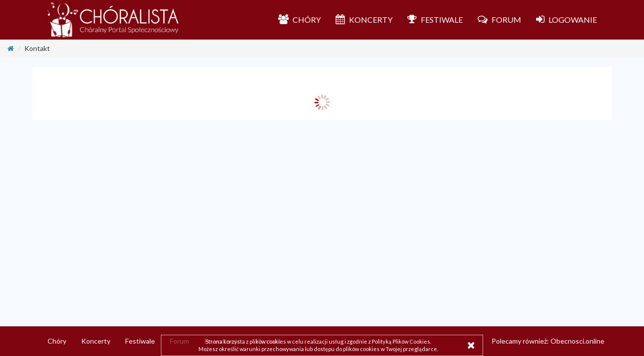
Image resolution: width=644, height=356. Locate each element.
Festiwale (140, 341)
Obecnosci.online (577, 341)
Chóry (57, 341)
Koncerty (96, 341)
